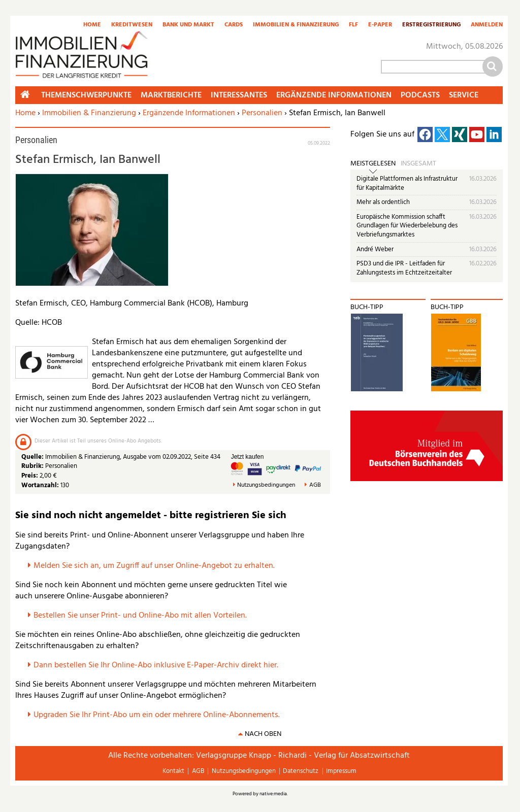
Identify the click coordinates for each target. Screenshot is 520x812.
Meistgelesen (373, 164)
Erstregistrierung (431, 25)
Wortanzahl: (40, 485)
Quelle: (33, 457)
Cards (234, 25)
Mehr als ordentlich (383, 202)
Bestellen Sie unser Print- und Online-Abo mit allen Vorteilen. (140, 616)
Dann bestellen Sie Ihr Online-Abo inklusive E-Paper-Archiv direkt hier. (156, 665)
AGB (315, 485)
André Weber (375, 249)
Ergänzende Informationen (189, 113)
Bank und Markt (188, 25)
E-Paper (380, 25)
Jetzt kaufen (248, 457)
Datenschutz (301, 771)
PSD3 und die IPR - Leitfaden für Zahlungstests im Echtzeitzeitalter (404, 268)
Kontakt (173, 771)
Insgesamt (418, 164)
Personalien (262, 113)
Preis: (30, 476)
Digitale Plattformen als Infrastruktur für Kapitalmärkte (407, 183)
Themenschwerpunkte (86, 95)
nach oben (263, 734)
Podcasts (420, 95)
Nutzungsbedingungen (266, 485)
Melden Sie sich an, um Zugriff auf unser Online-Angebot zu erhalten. (154, 566)
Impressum (341, 771)
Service (464, 95)
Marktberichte (171, 95)
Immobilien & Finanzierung (296, 25)
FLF (353, 25)
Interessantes (239, 95)
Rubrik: (33, 466)
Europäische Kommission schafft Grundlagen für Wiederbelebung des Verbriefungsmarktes (407, 226)
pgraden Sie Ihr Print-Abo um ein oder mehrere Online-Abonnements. (159, 715)
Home (92, 25)
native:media (273, 794)
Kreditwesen (132, 25)
